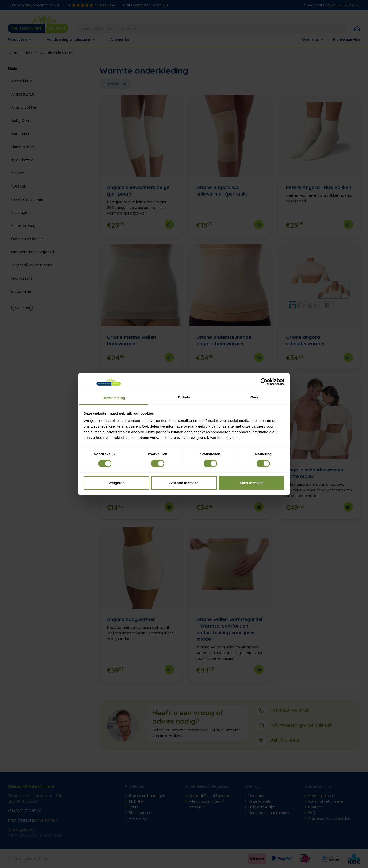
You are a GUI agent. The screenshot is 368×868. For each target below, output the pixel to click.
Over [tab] (255, 397)
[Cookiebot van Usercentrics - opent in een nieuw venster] (264, 382)
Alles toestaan (251, 483)
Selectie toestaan (184, 483)
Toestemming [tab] (114, 398)
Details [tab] (184, 397)
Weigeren (116, 483)
